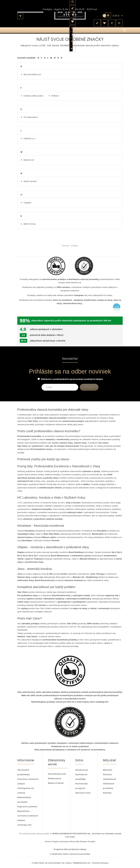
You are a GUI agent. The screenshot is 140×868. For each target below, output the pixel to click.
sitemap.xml (24, 825)
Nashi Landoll (30, 181)
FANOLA (55, 96)
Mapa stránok (56, 783)
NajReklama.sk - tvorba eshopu (91, 863)
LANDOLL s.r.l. (30, 139)
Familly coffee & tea (33, 96)
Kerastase (65, 842)
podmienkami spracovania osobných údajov (78, 379)
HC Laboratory (31, 117)
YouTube (70, 837)
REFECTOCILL (30, 224)
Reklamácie (55, 778)
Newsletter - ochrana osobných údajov (28, 816)
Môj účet (108, 770)
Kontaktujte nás (57, 774)
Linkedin (109, 834)
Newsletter (70, 359)
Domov (66, 246)
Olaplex (27, 203)
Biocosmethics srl (32, 74)
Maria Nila (75, 842)
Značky (75, 246)
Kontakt (91, 842)
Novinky (107, 793)
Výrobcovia (82, 770)
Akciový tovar (83, 793)
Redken (84, 842)
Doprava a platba (27, 807)
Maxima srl (29, 160)
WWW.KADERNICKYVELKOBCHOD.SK (72, 834)
